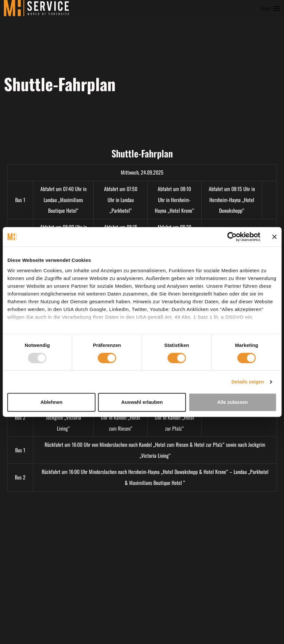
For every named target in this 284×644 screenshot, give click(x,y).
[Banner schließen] (274, 237)
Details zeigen (248, 382)
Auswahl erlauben (142, 402)
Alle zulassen (232, 402)
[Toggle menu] (270, 8)
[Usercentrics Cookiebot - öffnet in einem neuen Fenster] (232, 237)
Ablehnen (51, 402)
